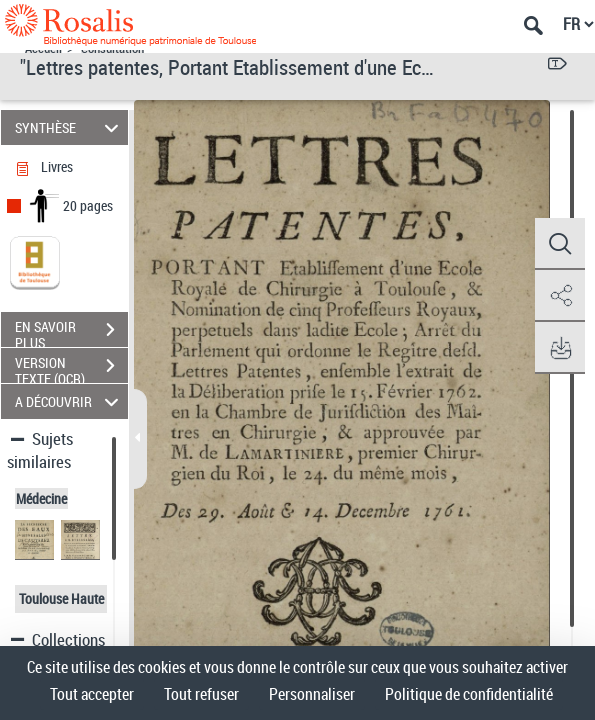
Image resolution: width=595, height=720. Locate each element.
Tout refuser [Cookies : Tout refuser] (201, 694)
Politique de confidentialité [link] (469, 694)
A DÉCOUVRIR (69, 401)
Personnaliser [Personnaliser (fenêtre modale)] (312, 694)
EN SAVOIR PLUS (71, 332)
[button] (560, 244)
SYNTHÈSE (69, 127)
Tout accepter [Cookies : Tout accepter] (92, 694)
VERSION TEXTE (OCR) (71, 368)
